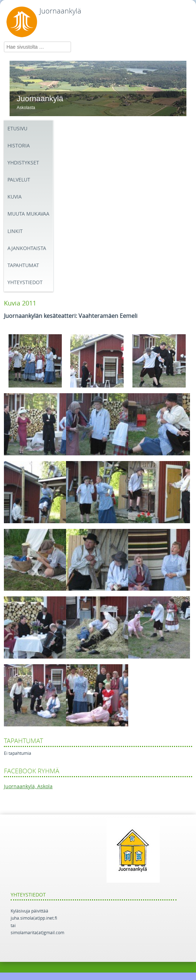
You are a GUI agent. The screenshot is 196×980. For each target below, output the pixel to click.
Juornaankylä (60, 11)
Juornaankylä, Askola (28, 787)
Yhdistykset (23, 163)
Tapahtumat (23, 266)
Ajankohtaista (27, 248)
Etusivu (17, 129)
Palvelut (19, 180)
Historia (19, 146)
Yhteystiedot (25, 283)
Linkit (15, 231)
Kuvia (15, 197)
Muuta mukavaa (28, 214)
